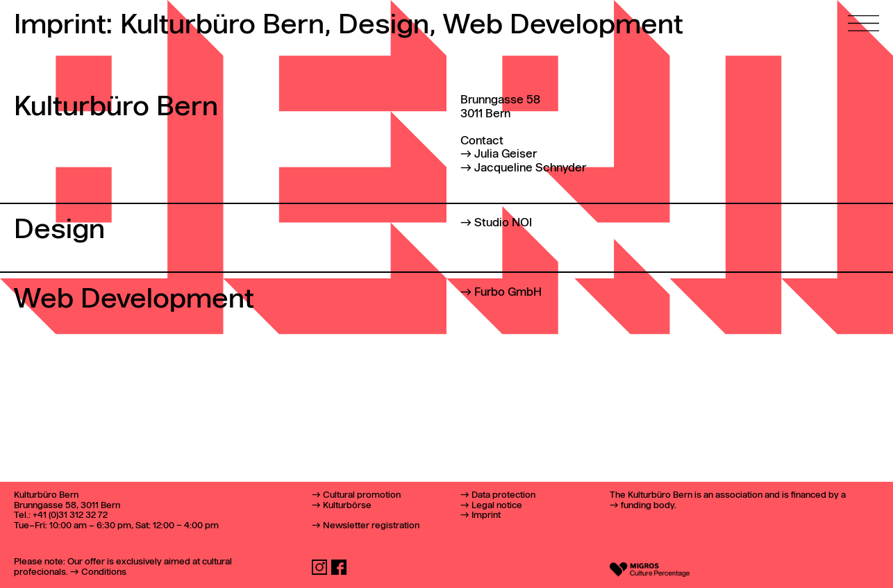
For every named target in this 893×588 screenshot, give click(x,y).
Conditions (104, 572)
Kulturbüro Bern (225, 26)
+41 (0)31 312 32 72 (70, 515)
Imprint (486, 515)
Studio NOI (503, 223)
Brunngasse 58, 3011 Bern (67, 506)
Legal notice (497, 506)
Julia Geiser (506, 154)
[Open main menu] (863, 16)
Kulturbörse (347, 506)
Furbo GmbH (508, 293)
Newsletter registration (371, 526)
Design (387, 26)
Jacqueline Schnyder (530, 168)
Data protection (503, 495)
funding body (648, 506)
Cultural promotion (362, 495)
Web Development (563, 26)
